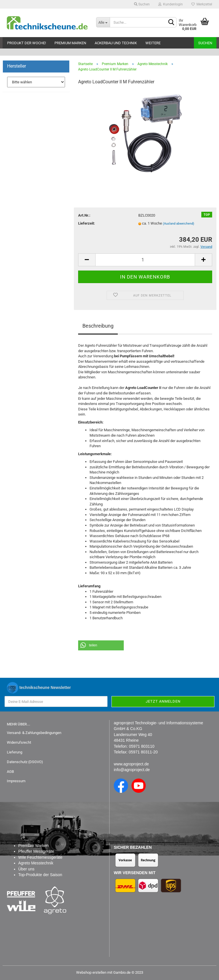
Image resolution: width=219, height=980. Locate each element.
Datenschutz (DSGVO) (25, 762)
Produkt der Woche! (27, 43)
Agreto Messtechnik (36, 863)
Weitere (153, 43)
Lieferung (15, 752)
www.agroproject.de (131, 764)
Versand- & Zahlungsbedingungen (34, 733)
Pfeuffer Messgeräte (36, 851)
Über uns (26, 869)
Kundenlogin (171, 4)
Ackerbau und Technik (116, 43)
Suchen (142, 4)
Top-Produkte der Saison (40, 875)
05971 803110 (142, 746)
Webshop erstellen (91, 972)
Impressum (16, 781)
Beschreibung (98, 326)
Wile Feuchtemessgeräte (40, 857)
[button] (101, 645)
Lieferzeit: (87, 223)
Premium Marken (70, 43)
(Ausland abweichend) (179, 224)
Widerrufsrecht (19, 742)
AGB (10, 772)
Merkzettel (202, 4)
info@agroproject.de (132, 770)
